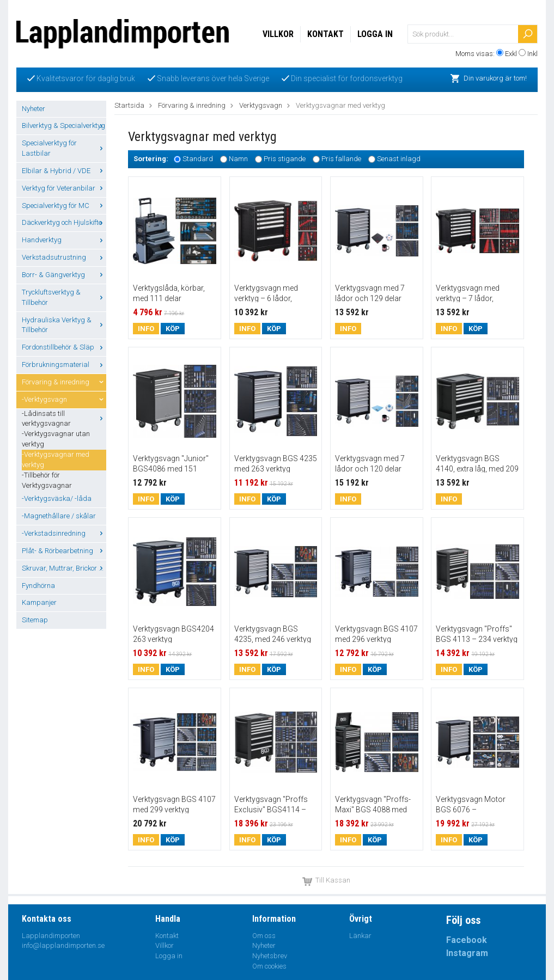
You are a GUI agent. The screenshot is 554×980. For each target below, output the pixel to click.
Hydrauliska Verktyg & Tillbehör (64, 325)
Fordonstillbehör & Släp (64, 347)
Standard (198, 159)
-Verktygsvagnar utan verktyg (56, 439)
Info (146, 329)
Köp (173, 329)
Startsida (129, 105)
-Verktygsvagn (64, 399)
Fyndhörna (38, 586)
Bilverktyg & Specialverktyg (64, 125)
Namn (238, 159)
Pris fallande (341, 159)
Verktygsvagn (261, 105)
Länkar (360, 936)
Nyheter (34, 109)
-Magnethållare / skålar (59, 516)
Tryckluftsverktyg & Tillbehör (64, 297)
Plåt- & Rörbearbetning (64, 551)
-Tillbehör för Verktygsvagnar (47, 480)
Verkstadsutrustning (64, 257)
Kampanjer (39, 602)
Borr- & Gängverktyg (64, 275)
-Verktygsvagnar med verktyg (56, 460)
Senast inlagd (399, 159)
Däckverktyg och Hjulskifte (64, 222)
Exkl (511, 54)
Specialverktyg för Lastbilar (64, 148)
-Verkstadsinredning (64, 533)
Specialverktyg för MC (64, 206)
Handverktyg (64, 240)
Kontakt (325, 34)
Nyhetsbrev (270, 956)
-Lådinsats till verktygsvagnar (64, 419)
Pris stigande (285, 159)
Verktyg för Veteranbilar (64, 188)
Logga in (375, 34)
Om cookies (269, 966)
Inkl (532, 54)
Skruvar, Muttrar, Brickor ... (64, 568)
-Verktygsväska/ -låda (57, 498)
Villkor (278, 34)
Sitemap (35, 620)
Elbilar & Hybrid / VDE (64, 171)
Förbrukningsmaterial (64, 365)
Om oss (264, 936)
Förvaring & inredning (64, 382)
